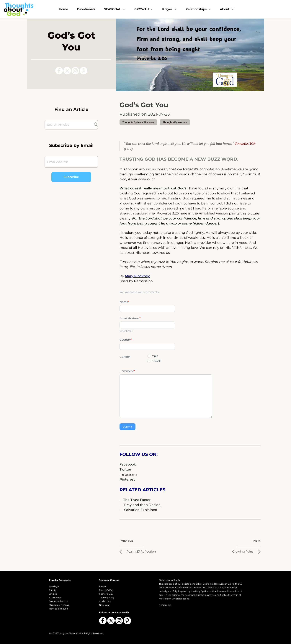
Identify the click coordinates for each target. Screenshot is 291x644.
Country (126, 340)
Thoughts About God (69, 633)
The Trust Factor (137, 500)
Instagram (128, 474)
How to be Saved (58, 609)
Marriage (54, 586)
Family (53, 590)
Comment (127, 371)
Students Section (58, 601)
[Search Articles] (69, 125)
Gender (125, 357)
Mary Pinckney (137, 276)
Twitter (125, 469)
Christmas (105, 601)
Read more (165, 605)
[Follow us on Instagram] (75, 71)
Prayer (169, 9)
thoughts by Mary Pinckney (138, 122)
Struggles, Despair (59, 605)
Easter (103, 586)
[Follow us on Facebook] (59, 71)
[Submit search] (96, 125)
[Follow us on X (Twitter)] (67, 71)
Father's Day (106, 594)
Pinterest (127, 479)
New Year (104, 605)
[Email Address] (71, 162)
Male (153, 356)
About (227, 9)
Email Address (130, 318)
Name (124, 302)
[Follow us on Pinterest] (84, 71)
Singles (53, 594)
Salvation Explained (141, 510)
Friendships (55, 598)
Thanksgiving (107, 598)
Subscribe (71, 177)
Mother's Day (106, 590)
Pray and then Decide (142, 505)
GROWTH (144, 9)
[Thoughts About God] (19, 9)
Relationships (198, 9)
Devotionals (86, 9)
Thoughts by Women (175, 122)
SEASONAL (115, 9)
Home (63, 9)
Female (154, 361)
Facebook (128, 464)
